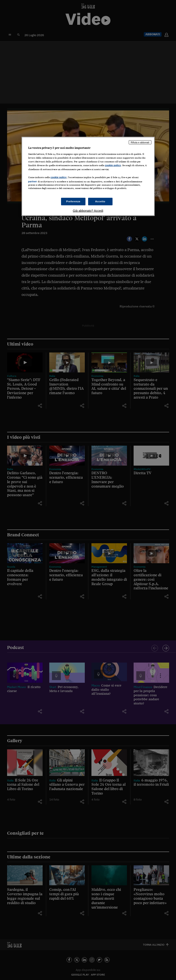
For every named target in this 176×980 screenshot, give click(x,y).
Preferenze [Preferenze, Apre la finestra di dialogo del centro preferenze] (73, 201)
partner (33, 181)
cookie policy (113, 165)
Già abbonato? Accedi (88, 211)
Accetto (100, 201)
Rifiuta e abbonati (140, 142)
